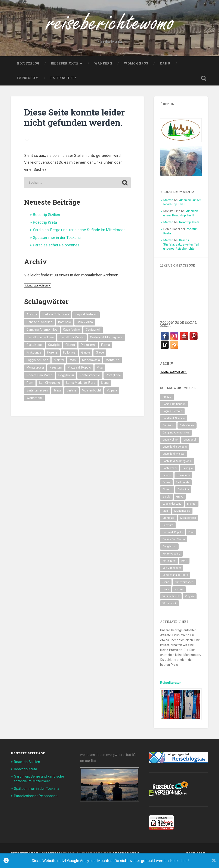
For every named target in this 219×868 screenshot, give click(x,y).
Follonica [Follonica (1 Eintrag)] (69, 357)
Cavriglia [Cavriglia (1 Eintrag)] (54, 350)
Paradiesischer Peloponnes (56, 250)
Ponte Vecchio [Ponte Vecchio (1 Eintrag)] (90, 380)
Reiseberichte (65, 68)
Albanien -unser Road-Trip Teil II (182, 207)
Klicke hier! (180, 861)
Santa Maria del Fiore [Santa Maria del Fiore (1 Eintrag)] (81, 388)
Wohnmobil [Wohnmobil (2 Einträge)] (34, 403)
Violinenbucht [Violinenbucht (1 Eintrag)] (92, 395)
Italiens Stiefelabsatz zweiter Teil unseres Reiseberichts (181, 249)
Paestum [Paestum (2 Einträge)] (56, 373)
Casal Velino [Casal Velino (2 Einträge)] (72, 335)
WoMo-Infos (136, 68)
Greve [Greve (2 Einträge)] (100, 357)
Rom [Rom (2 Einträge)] (30, 388)
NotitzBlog (28, 68)
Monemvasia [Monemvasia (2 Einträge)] (91, 365)
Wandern (103, 68)
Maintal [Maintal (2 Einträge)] (59, 365)
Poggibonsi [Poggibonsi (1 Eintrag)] (66, 380)
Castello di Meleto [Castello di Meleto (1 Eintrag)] (72, 342)
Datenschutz (63, 83)
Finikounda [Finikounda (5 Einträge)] (34, 357)
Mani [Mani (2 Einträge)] (73, 365)
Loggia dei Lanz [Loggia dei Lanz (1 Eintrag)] (37, 365)
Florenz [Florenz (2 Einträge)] (52, 357)
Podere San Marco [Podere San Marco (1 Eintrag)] (40, 380)
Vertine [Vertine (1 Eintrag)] (71, 395)
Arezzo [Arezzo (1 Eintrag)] (32, 319)
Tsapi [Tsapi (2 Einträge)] (57, 395)
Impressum (28, 83)
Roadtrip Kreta (45, 227)
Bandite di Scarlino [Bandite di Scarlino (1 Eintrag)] (39, 327)
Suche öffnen (204, 83)
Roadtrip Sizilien (47, 220)
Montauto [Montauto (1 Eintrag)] (112, 365)
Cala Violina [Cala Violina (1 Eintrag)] (85, 327)
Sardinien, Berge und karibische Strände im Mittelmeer (79, 235)
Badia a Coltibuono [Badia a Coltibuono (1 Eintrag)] (56, 319)
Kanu (165, 68)
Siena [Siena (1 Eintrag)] (105, 388)
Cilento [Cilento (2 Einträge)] (70, 350)
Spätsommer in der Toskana (57, 242)
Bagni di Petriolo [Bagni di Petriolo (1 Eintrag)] (86, 319)
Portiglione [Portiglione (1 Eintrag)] (113, 380)
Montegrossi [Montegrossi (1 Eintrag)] (35, 373)
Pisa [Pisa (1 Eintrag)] (100, 373)
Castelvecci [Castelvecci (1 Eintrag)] (34, 350)
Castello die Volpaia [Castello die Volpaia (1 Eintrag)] (40, 342)
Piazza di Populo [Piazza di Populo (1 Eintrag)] (79, 373)
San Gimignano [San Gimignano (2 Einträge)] (50, 388)
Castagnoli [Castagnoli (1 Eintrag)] (93, 335)
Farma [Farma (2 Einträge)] (106, 350)
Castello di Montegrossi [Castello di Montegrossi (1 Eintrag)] (106, 342)
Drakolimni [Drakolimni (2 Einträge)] (88, 350)
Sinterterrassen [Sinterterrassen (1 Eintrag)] (37, 395)
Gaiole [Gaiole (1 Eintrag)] (86, 357)
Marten (168, 205)
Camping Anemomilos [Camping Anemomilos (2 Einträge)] (42, 335)
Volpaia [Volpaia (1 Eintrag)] (112, 395)
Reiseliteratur (171, 687)
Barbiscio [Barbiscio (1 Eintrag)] (65, 327)
